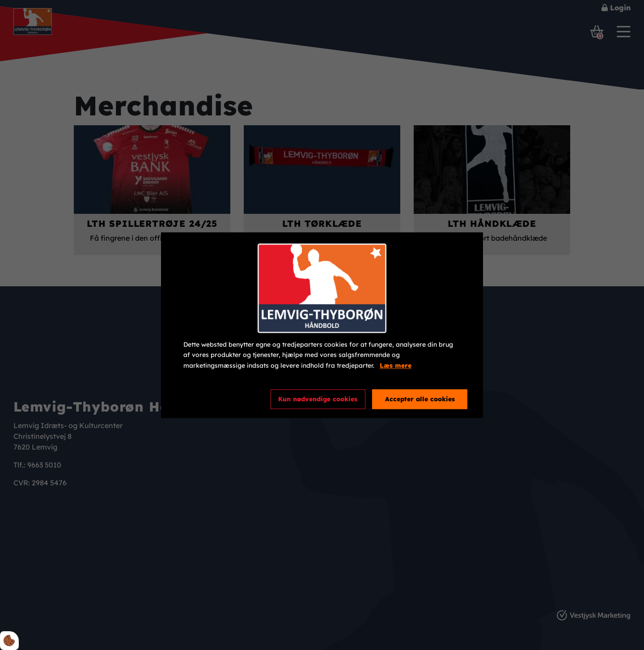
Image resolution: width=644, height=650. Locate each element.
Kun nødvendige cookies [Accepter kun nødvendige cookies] (318, 399)
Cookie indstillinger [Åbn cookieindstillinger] (216, 399)
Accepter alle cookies (420, 399)
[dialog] (322, 325)
